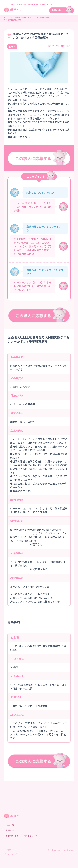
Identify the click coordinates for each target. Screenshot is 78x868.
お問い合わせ (12, 830)
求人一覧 (10, 825)
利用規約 (7, 850)
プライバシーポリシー (13, 854)
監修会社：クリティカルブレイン (22, 836)
